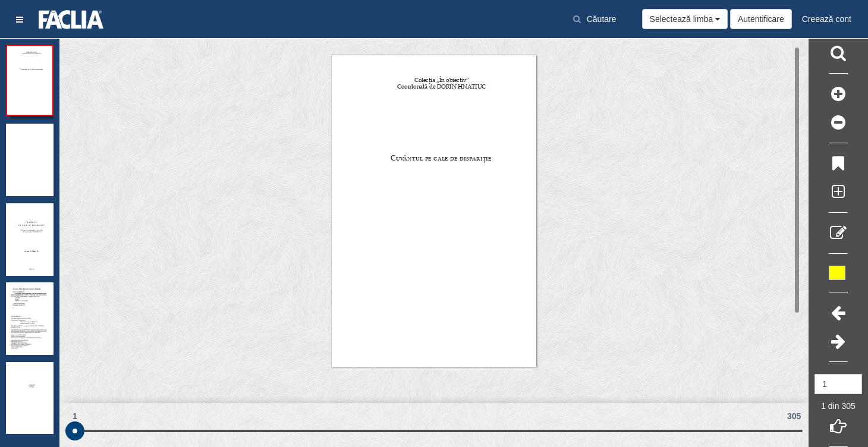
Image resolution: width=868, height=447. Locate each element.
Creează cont (827, 19)
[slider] (75, 431)
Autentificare (761, 19)
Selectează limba (685, 19)
